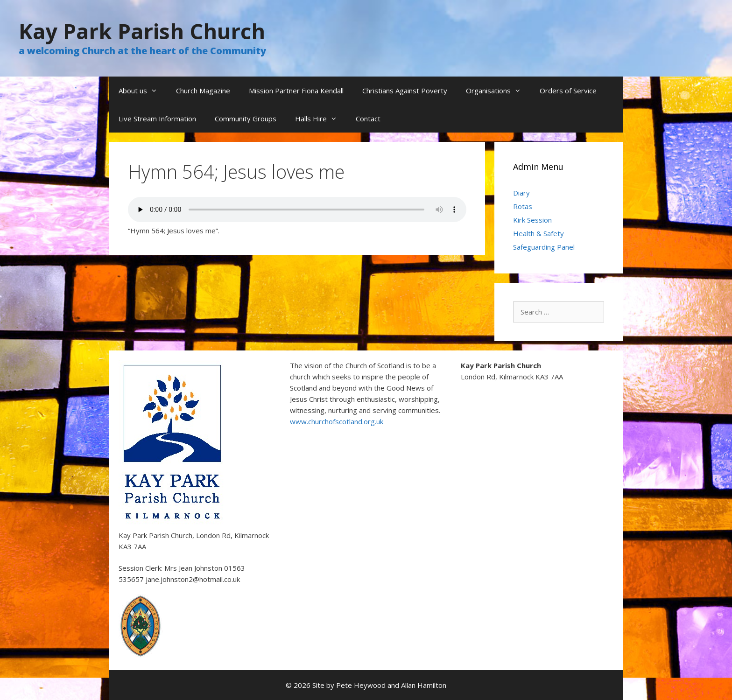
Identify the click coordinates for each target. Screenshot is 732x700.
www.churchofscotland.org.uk (337, 421)
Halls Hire (321, 119)
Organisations (498, 91)
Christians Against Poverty (405, 91)
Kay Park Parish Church (142, 31)
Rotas (523, 206)
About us (143, 91)
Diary (521, 193)
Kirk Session (532, 220)
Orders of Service (568, 91)
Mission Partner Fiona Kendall (296, 91)
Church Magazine (203, 91)
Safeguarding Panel (544, 247)
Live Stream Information (157, 119)
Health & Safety (538, 233)
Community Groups (246, 119)
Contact (368, 119)
